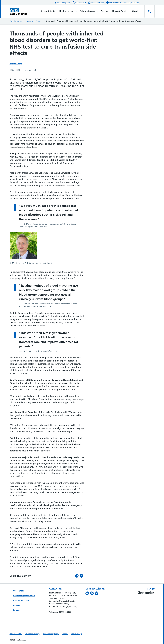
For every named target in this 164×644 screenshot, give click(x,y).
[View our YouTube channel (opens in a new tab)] (88, 594)
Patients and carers (21, 600)
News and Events (34, 21)
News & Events (121, 11)
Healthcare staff (68, 11)
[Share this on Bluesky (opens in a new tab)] (77, 576)
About (136, 11)
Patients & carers (89, 11)
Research (17, 610)
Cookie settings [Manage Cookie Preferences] (77, 634)
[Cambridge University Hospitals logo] (21, 11)
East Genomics (16, 21)
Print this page (16, 64)
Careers (105, 11)
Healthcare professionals (24, 596)
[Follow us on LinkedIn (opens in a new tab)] (92, 594)
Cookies (65, 634)
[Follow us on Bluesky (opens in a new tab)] (97, 594)
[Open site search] (150, 11)
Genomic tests (49, 11)
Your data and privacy (51, 634)
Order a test (18, 591)
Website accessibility (32, 634)
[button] (62, 3)
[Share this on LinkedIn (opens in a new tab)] (82, 576)
